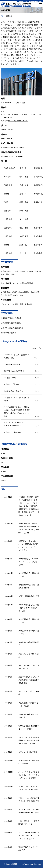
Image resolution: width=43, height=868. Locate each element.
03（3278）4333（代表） (18, 121)
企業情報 (9, 16)
